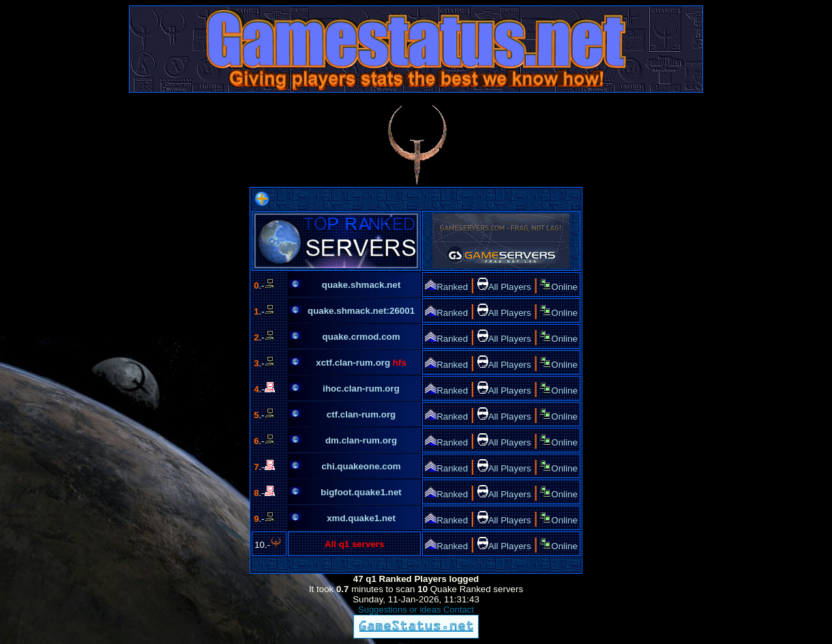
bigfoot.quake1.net (361, 492)
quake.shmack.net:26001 (361, 311)
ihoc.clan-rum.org (361, 389)
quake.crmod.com (361, 337)
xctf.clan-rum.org (354, 363)
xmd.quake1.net (361, 518)
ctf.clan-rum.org (361, 414)
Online (559, 287)
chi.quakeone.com (361, 466)
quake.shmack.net (361, 285)
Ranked (446, 287)
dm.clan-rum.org (361, 440)
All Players (504, 287)
